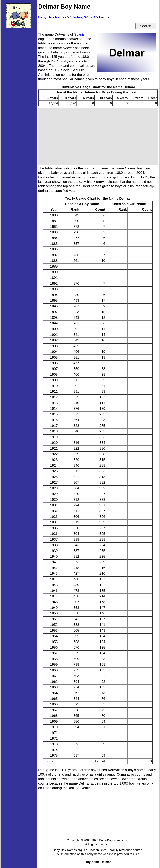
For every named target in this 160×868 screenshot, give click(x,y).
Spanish (80, 34)
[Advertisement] (19, 92)
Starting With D (83, 17)
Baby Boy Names (52, 17)
